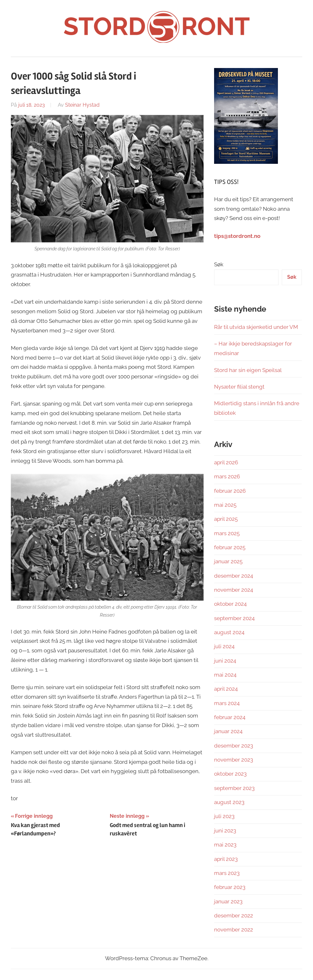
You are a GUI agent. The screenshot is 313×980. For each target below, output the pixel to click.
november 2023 (234, 760)
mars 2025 (227, 533)
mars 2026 (227, 476)
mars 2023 (227, 873)
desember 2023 (234, 746)
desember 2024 (234, 576)
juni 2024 (225, 661)
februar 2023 (230, 887)
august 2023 (229, 802)
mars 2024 (227, 703)
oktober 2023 (230, 774)
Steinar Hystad (82, 105)
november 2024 (234, 590)
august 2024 (229, 632)
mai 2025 (225, 505)
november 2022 (234, 930)
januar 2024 (228, 731)
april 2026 (226, 462)
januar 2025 (228, 561)
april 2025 (226, 519)
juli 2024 (224, 646)
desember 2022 (234, 915)
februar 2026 (230, 491)
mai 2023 (225, 845)
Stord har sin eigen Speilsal (248, 370)
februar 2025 (230, 547)
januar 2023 (228, 901)
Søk (219, 264)
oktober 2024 (230, 604)
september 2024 (234, 618)
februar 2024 (230, 717)
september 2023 (234, 788)
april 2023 (226, 859)
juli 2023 (224, 816)
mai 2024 (225, 675)
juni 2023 (225, 831)
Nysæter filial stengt (239, 387)
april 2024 (226, 689)
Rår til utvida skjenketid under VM (256, 327)
